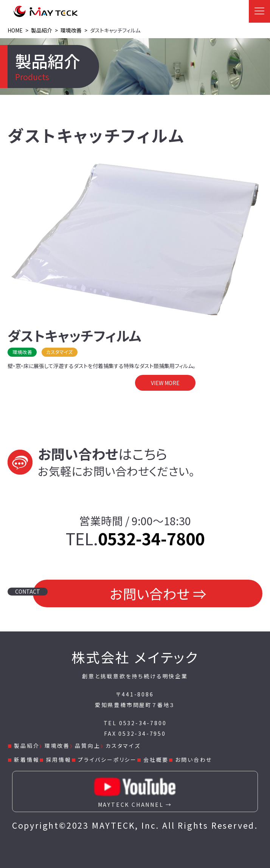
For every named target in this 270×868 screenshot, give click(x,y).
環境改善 (57, 746)
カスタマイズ (123, 746)
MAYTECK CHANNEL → (135, 790)
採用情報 (59, 760)
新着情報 (27, 760)
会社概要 (156, 760)
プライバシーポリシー (107, 760)
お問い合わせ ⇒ (158, 593)
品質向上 (88, 746)
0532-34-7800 (151, 538)
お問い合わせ (194, 760)
